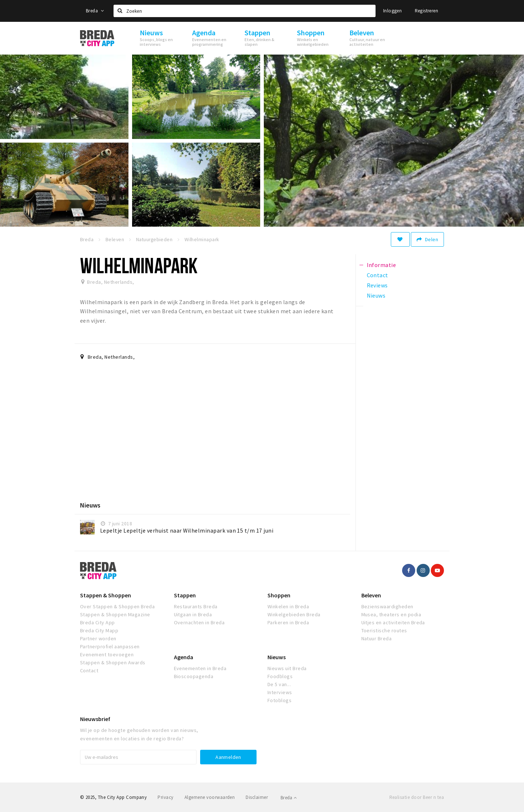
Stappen (185, 595)
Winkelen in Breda (288, 606)
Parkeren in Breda (288, 622)
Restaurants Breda (196, 606)
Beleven (371, 595)
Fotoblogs (279, 700)
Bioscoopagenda (194, 676)
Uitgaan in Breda (193, 614)
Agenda (184, 657)
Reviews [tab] (377, 285)
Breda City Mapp (99, 630)
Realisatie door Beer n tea (417, 797)
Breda (95, 11)
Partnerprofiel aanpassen (110, 646)
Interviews (280, 692)
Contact (89, 670)
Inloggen (392, 11)
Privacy (165, 797)
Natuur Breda (377, 638)
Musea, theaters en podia (391, 614)
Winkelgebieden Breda (294, 614)
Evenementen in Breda (200, 668)
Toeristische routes (384, 630)
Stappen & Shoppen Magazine (115, 614)
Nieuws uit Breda (287, 668)
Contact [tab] (378, 275)
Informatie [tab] (382, 265)
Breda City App (98, 622)
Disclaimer (257, 797)
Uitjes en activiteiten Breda (393, 622)
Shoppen (279, 595)
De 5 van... (279, 684)
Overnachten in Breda (199, 622)
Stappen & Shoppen (106, 595)
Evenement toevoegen (107, 654)
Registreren (426, 11)
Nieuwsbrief (95, 719)
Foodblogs (280, 676)
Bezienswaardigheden (387, 606)
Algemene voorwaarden (210, 797)
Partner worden (98, 638)
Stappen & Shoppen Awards (113, 662)
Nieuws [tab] (376, 295)
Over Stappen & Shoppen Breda (117, 606)
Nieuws (277, 657)
